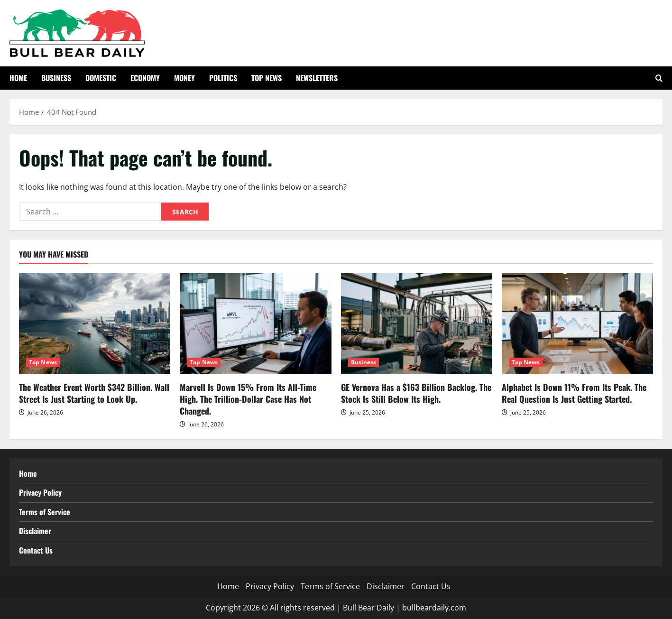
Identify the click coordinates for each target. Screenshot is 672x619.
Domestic (101, 78)
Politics (223, 78)
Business (56, 78)
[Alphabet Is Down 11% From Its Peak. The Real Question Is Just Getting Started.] (577, 324)
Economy (145, 78)
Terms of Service (45, 512)
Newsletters (317, 78)
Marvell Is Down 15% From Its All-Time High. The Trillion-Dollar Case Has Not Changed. (248, 399)
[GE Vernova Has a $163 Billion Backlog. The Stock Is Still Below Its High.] (417, 324)
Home (18, 78)
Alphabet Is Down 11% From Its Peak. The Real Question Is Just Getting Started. (574, 393)
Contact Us (36, 550)
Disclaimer (35, 531)
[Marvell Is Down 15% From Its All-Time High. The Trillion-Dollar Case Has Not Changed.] (255, 324)
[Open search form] (659, 78)
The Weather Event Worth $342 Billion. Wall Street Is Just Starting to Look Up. (94, 393)
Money (184, 78)
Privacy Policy (40, 492)
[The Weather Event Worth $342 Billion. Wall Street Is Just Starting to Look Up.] (95, 324)
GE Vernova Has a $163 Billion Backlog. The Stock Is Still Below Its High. (416, 393)
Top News (267, 78)
